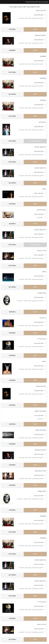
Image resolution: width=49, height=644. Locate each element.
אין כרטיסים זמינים (35, 141)
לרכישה (35, 29)
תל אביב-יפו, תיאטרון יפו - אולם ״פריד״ (34, 258)
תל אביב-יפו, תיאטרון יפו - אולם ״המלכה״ (33, 301)
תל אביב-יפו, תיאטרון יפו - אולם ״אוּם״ (34, 18)
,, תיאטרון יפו (40, 218)
